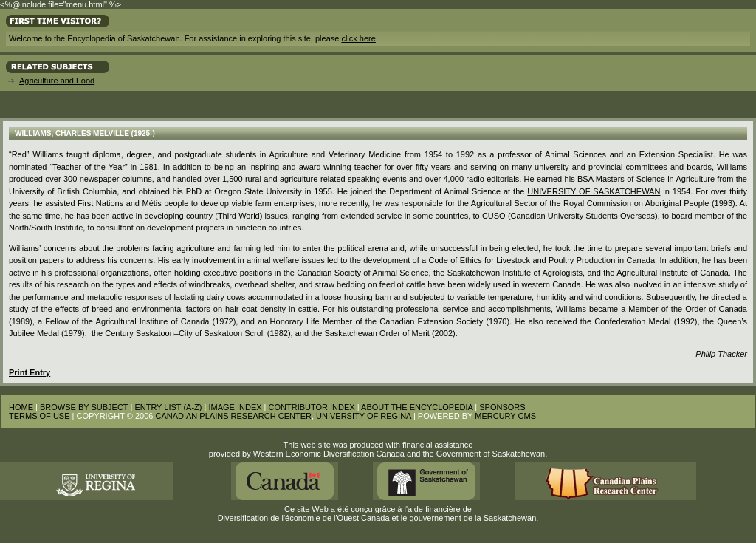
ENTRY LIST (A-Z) (168, 407)
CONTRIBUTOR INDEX (312, 407)
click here (358, 38)
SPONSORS (502, 407)
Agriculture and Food (57, 81)
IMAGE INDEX (235, 407)
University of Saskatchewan (594, 191)
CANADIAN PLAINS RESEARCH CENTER (233, 416)
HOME (21, 407)
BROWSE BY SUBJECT (84, 407)
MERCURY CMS (505, 416)
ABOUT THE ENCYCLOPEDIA (417, 407)
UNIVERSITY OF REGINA (364, 416)
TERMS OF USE (39, 416)
